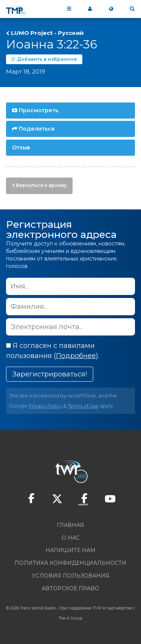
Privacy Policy (45, 406)
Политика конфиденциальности (70, 563)
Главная (70, 525)
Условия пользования (71, 576)
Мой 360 (90, 9)
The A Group (70, 618)
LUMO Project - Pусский (47, 33)
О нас (71, 538)
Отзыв (21, 147)
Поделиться (37, 129)
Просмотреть (39, 110)
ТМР (97, 608)
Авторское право (70, 588)
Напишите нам (70, 550)
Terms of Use (83, 406)
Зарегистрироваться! (50, 374)
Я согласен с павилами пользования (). (53, 351)
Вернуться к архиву (41, 185)
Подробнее (76, 356)
